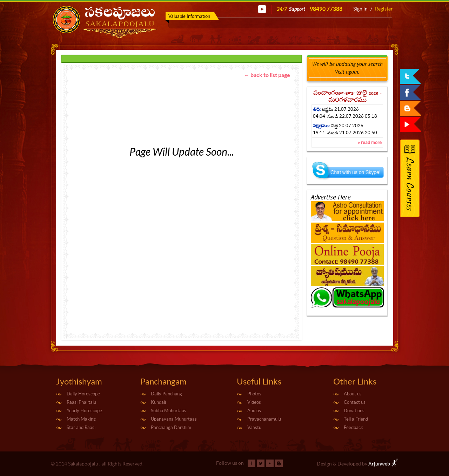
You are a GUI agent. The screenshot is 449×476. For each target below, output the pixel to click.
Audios (254, 411)
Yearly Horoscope (84, 411)
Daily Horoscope (83, 394)
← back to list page (267, 75)
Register (384, 9)
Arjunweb (383, 464)
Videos (254, 402)
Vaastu (254, 427)
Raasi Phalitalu (81, 402)
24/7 (310, 9)
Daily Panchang (166, 394)
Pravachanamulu (264, 419)
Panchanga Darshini (171, 427)
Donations (354, 411)
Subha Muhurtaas (169, 411)
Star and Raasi (81, 427)
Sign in (360, 9)
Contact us (355, 402)
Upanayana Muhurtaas (174, 419)
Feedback (353, 427)
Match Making (81, 419)
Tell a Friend (356, 419)
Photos (254, 394)
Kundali (158, 402)
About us (353, 394)
